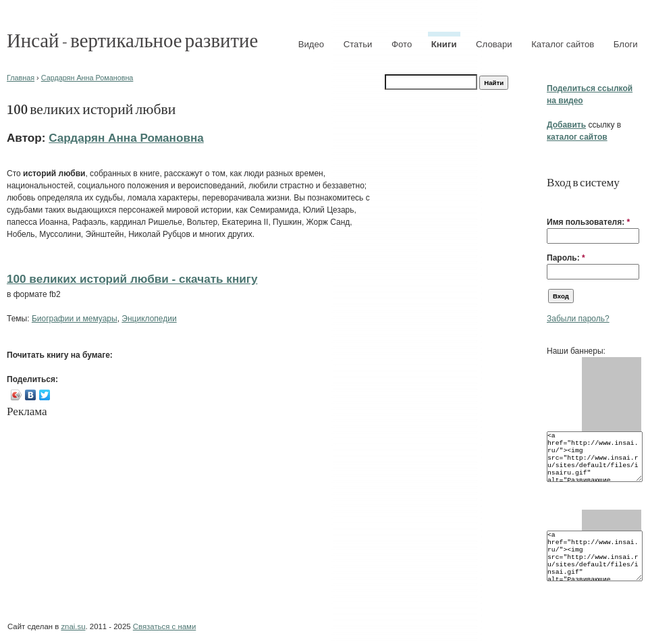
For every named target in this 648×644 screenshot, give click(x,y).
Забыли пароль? (578, 319)
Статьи (358, 44)
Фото (402, 44)
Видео (312, 44)
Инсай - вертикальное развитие (132, 39)
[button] (552, 201)
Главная (21, 78)
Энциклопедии (149, 319)
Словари (494, 44)
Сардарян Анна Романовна (87, 78)
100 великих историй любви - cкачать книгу (132, 279)
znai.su (73, 626)
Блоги (626, 44)
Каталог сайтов (563, 44)
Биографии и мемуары (75, 319)
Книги (444, 44)
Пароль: (566, 258)
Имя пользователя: (588, 222)
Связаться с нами (164, 626)
